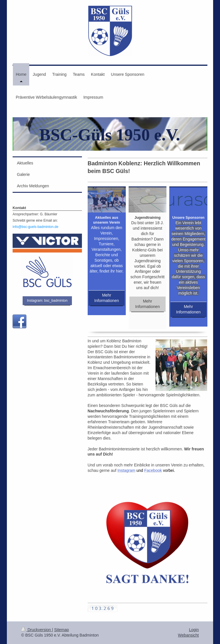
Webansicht (188, 635)
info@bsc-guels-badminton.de (36, 227)
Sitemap (61, 630)
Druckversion (37, 630)
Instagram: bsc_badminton (47, 301)
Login (194, 630)
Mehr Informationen (107, 298)
